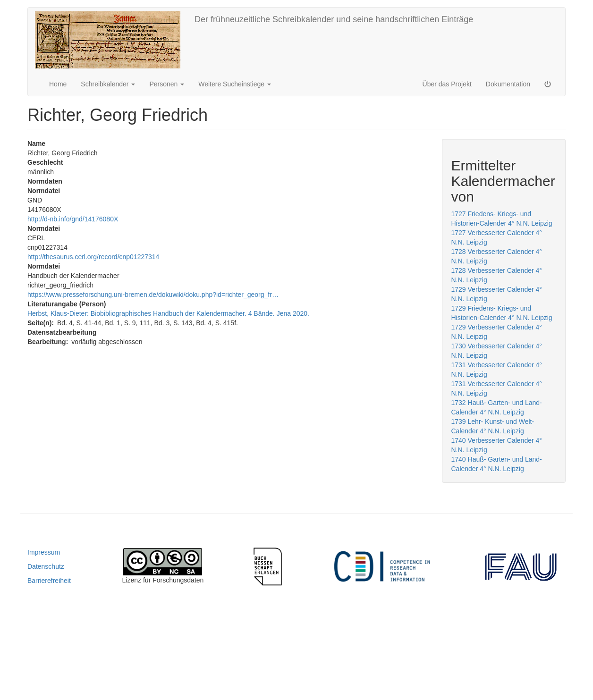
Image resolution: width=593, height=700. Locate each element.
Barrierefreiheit (49, 581)
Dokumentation (508, 84)
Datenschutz (46, 566)
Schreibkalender (108, 84)
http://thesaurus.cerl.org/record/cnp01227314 (93, 257)
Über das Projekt (447, 84)
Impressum (44, 552)
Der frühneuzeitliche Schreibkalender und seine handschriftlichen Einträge (334, 19)
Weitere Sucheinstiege (235, 84)
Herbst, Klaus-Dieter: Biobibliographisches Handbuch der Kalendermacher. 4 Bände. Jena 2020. (168, 313)
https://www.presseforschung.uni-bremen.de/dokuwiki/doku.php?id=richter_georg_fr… (153, 295)
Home (58, 84)
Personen (167, 84)
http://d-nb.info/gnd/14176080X (73, 219)
